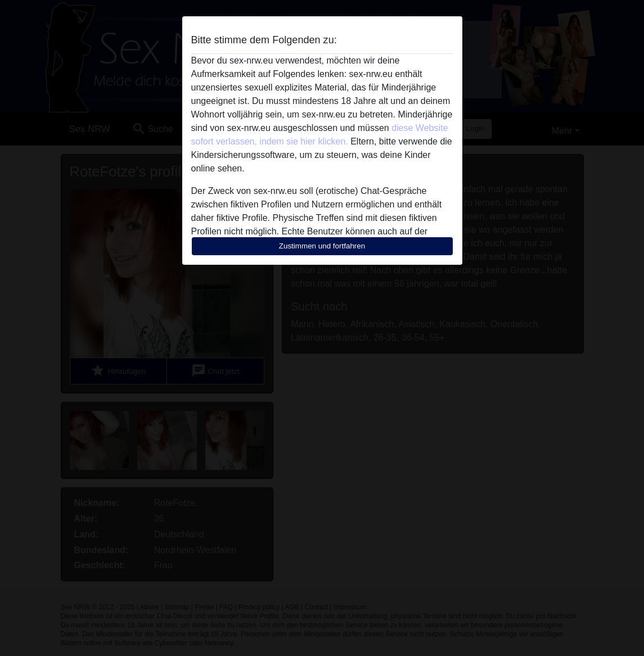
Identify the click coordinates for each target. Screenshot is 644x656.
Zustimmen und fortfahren (322, 246)
